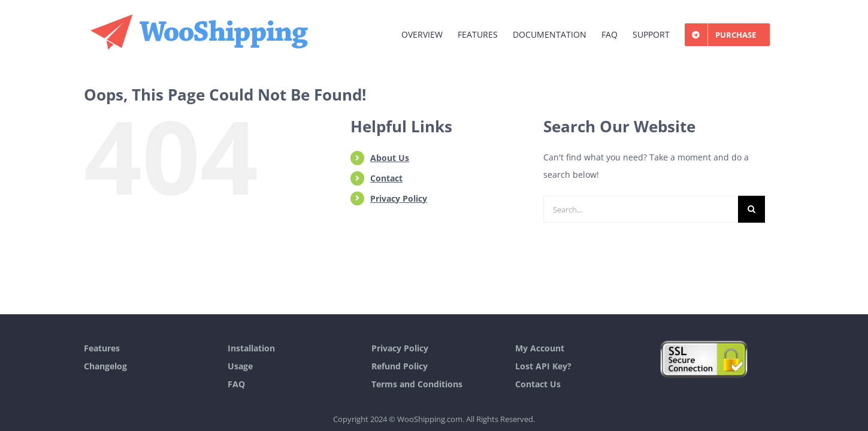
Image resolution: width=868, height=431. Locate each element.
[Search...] (641, 209)
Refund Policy (400, 366)
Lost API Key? (543, 366)
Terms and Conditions (417, 384)
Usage (240, 366)
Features (102, 348)
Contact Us (538, 384)
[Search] (751, 209)
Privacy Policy (399, 198)
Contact (386, 178)
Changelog (105, 366)
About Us (390, 158)
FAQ (236, 384)
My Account (540, 348)
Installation (251, 348)
